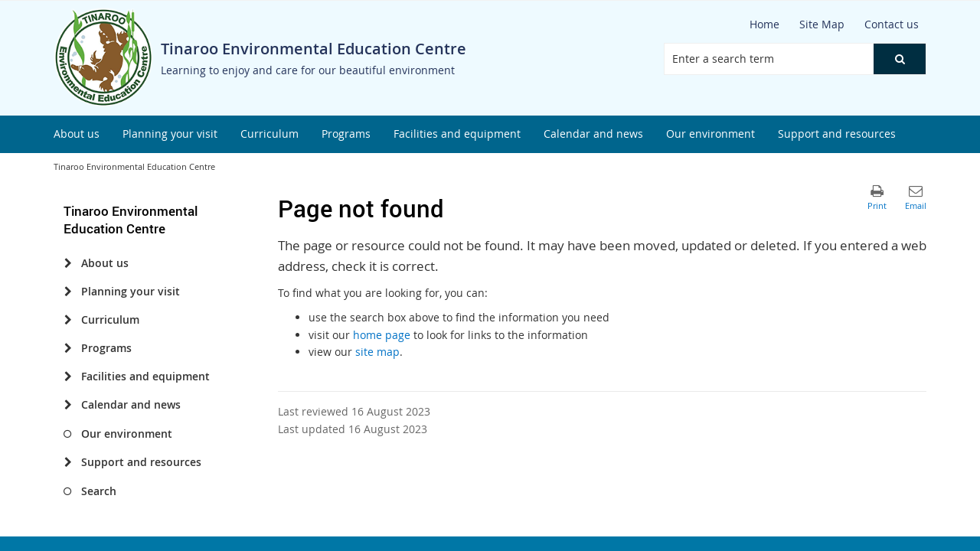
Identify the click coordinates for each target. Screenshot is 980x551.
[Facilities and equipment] (68, 377)
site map (377, 352)
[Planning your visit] (68, 292)
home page (382, 335)
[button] (900, 59)
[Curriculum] (68, 320)
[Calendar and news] (68, 405)
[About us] (68, 263)
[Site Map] (822, 24)
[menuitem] (77, 134)
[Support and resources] (68, 462)
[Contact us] (892, 24)
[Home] (764, 24)
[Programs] (68, 348)
